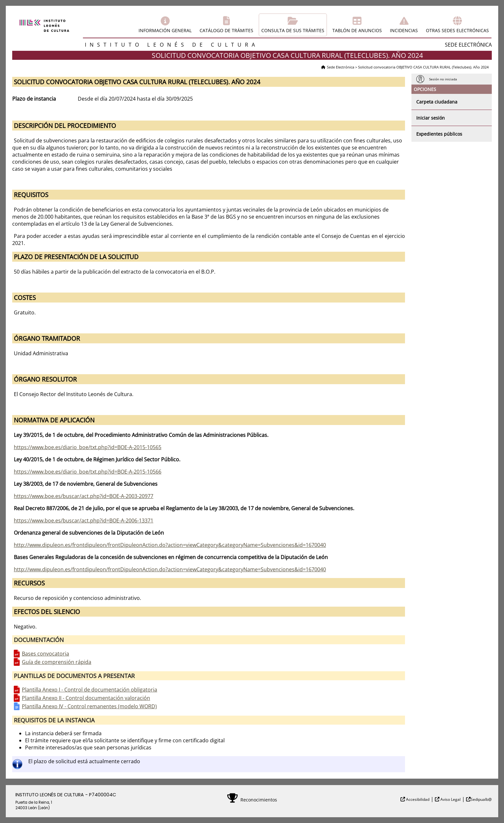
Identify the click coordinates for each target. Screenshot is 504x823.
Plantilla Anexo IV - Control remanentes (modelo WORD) (89, 706)
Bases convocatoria (45, 654)
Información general (165, 30)
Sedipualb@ (481, 799)
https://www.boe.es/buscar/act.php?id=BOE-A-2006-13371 (84, 520)
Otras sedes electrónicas (457, 30)
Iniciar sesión (431, 118)
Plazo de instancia (34, 99)
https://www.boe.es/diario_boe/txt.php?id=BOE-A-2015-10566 (88, 472)
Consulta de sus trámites (293, 30)
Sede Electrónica (341, 67)
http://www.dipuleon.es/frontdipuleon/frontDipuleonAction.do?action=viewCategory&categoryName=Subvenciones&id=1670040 (170, 545)
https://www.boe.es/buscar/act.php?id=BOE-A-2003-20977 (84, 496)
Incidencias (404, 30)
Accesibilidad (417, 799)
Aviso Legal (450, 799)
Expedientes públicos (439, 134)
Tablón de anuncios (357, 30)
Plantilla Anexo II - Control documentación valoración (86, 698)
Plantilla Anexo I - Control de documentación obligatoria (90, 690)
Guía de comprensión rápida (57, 662)
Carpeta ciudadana (437, 102)
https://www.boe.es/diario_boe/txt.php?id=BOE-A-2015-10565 (88, 447)
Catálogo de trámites (226, 30)
